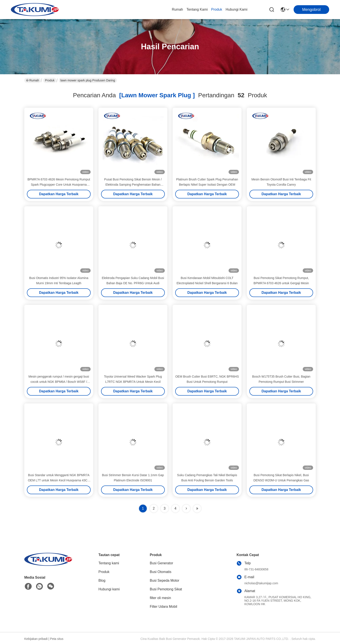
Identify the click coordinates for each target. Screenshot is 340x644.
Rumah (177, 9)
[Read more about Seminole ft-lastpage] (197, 509)
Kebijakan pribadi (36, 639)
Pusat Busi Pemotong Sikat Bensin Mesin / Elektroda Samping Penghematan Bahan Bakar (133, 185)
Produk (217, 9)
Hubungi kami (237, 9)
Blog (102, 580)
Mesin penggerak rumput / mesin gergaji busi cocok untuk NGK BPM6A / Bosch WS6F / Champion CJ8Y (59, 382)
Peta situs (57, 639)
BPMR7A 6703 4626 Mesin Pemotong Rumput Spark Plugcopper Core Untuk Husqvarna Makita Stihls (59, 185)
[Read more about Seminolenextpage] (186, 509)
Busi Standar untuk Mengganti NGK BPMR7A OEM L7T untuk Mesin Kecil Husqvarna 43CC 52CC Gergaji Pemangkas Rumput (59, 480)
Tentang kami (197, 9)
